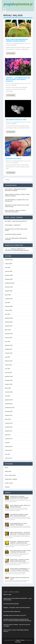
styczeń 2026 (9, 271)
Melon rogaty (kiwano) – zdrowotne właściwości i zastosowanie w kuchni (20, 533)
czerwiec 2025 (9, 299)
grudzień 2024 (9, 318)
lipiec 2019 (8, 419)
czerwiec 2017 (9, 439)
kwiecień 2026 (9, 260)
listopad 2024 (9, 322)
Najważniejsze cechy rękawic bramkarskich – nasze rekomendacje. (17, 599)
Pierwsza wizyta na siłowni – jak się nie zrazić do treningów (17, 625)
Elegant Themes (20, 640)
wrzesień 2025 (9, 287)
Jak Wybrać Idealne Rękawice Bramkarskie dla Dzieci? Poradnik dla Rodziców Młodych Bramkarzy (17, 620)
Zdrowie (8, 45)
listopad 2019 (9, 404)
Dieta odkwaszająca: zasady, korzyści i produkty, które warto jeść (20, 551)
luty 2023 (7, 341)
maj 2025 (7, 303)
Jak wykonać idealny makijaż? (13, 234)
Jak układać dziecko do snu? (16, 120)
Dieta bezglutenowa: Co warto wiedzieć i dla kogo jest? (19, 524)
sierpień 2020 (9, 384)
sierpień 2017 (9, 431)
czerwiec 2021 (9, 353)
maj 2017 (7, 443)
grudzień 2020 (9, 376)
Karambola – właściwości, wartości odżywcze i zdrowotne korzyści (20, 542)
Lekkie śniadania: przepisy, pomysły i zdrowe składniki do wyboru (17, 195)
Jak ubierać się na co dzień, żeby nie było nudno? (16, 230)
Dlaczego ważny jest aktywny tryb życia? (20, 578)
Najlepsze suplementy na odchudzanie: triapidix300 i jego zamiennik (17, 250)
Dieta (6, 467)
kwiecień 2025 (9, 306)
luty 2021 (7, 369)
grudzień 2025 (9, 275)
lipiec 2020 (8, 388)
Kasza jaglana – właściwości (13, 225)
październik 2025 (10, 283)
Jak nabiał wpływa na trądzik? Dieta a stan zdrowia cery (17, 200)
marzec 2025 (8, 310)
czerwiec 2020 (9, 392)
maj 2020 (7, 396)
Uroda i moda (9, 163)
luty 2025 (7, 314)
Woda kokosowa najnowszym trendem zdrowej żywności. (17, 40)
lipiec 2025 (8, 295)
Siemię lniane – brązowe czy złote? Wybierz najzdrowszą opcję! (20, 560)
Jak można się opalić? (14, 159)
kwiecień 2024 (9, 334)
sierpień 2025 (9, 291)
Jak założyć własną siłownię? (11, 604)
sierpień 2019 (9, 415)
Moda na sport (7, 594)
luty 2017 (7, 454)
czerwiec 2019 (9, 423)
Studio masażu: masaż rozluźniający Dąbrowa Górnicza (16, 631)
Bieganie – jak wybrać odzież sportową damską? (17, 607)
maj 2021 (7, 357)
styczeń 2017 (9, 458)
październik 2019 (10, 408)
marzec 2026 (8, 264)
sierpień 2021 (9, 349)
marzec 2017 (8, 450)
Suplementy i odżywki (11, 479)
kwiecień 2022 (9, 345)
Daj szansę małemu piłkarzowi (12, 611)
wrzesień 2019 (9, 411)
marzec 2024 (8, 338)
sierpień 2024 (9, 326)
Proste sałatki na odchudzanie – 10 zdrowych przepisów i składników (20, 569)
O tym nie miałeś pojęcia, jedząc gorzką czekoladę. (16, 239)
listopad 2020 (9, 380)
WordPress (18, 642)
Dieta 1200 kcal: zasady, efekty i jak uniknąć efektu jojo (20, 506)
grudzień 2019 (9, 400)
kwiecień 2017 (9, 446)
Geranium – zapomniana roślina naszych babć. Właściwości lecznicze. (18, 79)
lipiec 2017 (8, 435)
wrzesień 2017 (9, 427)
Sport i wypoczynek (10, 475)
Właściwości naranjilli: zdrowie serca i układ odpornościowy (17, 206)
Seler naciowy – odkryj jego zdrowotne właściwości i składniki (16, 190)
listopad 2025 (9, 279)
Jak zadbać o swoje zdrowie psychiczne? (16, 221)
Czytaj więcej (11, 53)
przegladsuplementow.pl (18, 43)
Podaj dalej (8, 471)
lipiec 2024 (8, 330)
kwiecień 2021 (9, 361)
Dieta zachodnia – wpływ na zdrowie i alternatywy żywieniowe (15, 211)
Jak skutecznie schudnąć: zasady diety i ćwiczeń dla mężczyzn (19, 515)
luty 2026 (7, 267)
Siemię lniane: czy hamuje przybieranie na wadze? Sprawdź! (19, 497)
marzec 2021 (8, 365)
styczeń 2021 (9, 373)
